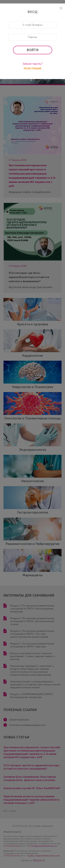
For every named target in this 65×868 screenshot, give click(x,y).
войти (33, 50)
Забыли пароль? (33, 64)
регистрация (32, 69)
